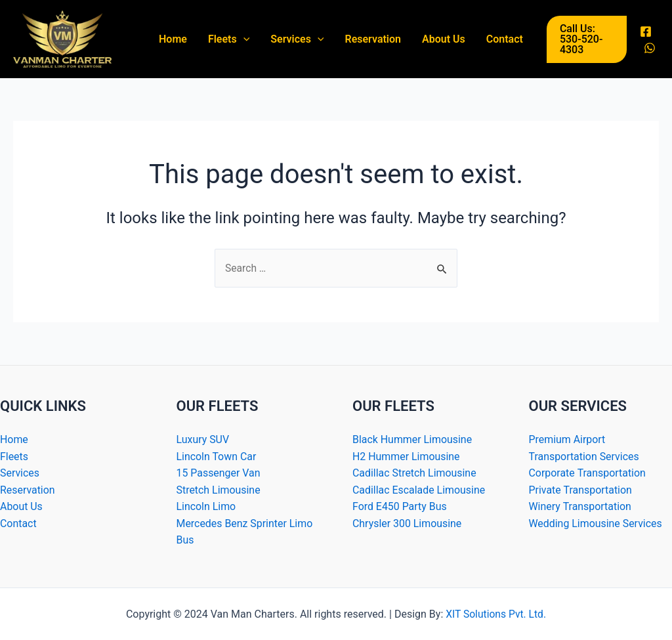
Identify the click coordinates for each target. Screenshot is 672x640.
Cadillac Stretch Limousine (415, 473)
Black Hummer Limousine (412, 439)
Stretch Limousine (219, 489)
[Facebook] (646, 32)
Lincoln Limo (206, 506)
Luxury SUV (203, 439)
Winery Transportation (580, 506)
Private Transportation (581, 489)
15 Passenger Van (219, 473)
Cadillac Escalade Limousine (419, 489)
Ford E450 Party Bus (400, 506)
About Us (444, 39)
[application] (243, 39)
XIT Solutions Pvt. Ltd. (495, 614)
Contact (505, 39)
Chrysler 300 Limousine (407, 523)
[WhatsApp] (650, 48)
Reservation (373, 39)
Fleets (229, 39)
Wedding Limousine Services (596, 523)
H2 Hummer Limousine (407, 456)
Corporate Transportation (588, 473)
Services (297, 39)
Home (173, 39)
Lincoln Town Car (217, 456)
